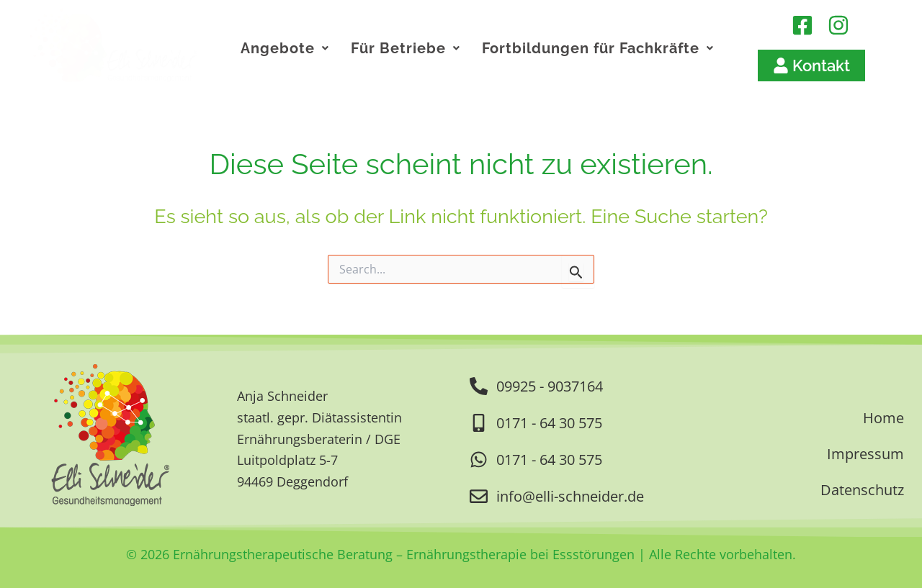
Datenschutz (862, 490)
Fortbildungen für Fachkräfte (598, 48)
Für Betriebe (406, 48)
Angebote (285, 48)
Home (883, 418)
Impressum (865, 454)
